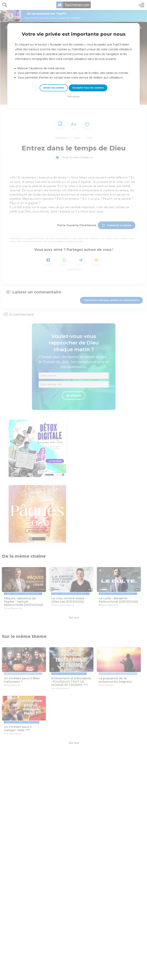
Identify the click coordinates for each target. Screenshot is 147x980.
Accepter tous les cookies (88, 88)
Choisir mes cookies (54, 88)
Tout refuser (73, 97)
